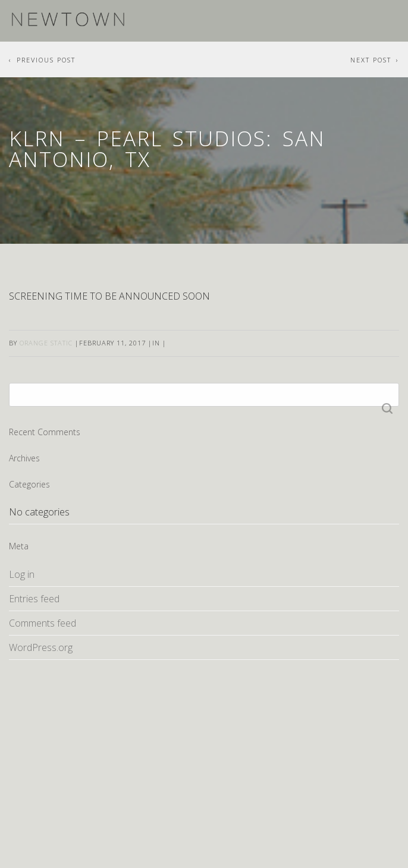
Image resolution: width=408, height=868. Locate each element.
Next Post (371, 60)
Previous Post (46, 60)
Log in (22, 574)
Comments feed (43, 623)
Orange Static (46, 343)
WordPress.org (41, 647)
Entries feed (34, 599)
